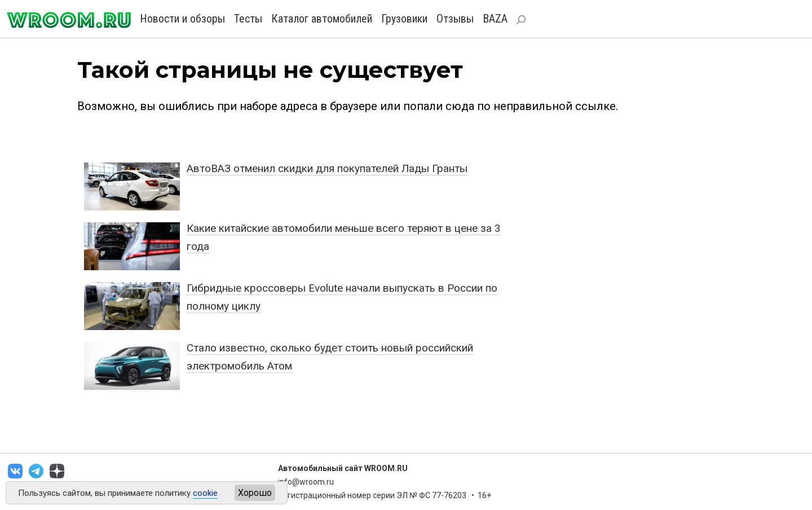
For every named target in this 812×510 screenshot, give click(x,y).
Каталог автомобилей (322, 19)
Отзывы (455, 19)
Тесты (248, 19)
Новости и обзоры (182, 19)
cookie (205, 493)
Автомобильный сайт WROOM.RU (343, 468)
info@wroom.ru (306, 482)
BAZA (495, 19)
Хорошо (255, 493)
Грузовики (404, 19)
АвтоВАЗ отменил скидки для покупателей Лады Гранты (327, 168)
